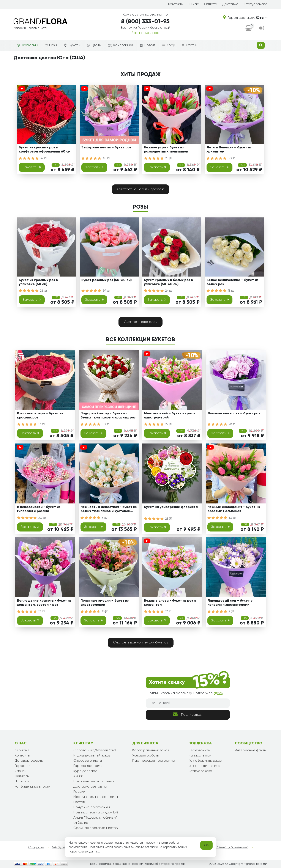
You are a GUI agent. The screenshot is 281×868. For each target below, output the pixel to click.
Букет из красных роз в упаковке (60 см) (38, 282)
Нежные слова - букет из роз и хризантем (170, 603)
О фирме (22, 750)
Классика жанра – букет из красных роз (40, 416)
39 (106, 291)
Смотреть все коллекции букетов (141, 643)
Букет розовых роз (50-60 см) (107, 280)
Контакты (176, 4)
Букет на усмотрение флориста (171, 507)
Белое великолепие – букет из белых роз (232, 282)
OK (206, 845)
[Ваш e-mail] (188, 703)
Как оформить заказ (205, 761)
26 (43, 291)
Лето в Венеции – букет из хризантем (229, 150)
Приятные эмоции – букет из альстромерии (105, 603)
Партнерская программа (154, 761)
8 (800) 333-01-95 (145, 22)
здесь (218, 693)
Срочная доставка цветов (96, 828)
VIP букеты (60, 848)
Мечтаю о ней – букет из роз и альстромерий (170, 416)
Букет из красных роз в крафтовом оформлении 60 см (45, 150)
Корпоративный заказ (151, 750)
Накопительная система (94, 782)
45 (106, 158)
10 (232, 518)
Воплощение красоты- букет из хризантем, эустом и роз (44, 603)
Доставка (230, 4)
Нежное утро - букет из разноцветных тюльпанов (166, 150)
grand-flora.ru (256, 864)
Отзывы (21, 771)
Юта (262, 18)
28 (169, 158)
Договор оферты (29, 761)
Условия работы (146, 756)
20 (42, 518)
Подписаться (188, 714)
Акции (78, 776)
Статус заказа (256, 4)
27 (169, 424)
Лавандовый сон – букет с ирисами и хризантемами (230, 603)
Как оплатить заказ (204, 766)
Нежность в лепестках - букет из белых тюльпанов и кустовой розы (109, 510)
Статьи (189, 45)
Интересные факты (251, 750)
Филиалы (22, 776)
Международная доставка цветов (96, 800)
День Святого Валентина (228, 848)
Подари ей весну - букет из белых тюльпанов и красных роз (108, 416)
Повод (147, 45)
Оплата (211, 4)
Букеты (72, 45)
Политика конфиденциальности (32, 784)
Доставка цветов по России (90, 789)
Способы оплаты (88, 761)
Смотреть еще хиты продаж (140, 189)
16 (105, 612)
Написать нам (200, 756)
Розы (51, 45)
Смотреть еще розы (140, 322)
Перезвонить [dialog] (199, 750)
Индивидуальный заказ (92, 756)
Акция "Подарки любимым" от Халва (95, 820)
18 (231, 291)
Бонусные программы (92, 807)
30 (232, 158)
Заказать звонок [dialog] (145, 33)
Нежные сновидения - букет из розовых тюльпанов (234, 509)
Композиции (121, 45)
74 (43, 158)
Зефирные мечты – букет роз (106, 148)
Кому (168, 45)
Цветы (94, 45)
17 (41, 424)
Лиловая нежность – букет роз (234, 414)
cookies (95, 843)
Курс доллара (85, 771)
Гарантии (23, 766)
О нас (194, 4)
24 (169, 291)
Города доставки (88, 766)
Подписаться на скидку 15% (96, 813)
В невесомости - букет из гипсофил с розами (39, 509)
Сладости (36, 848)
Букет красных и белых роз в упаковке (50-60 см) (168, 282)
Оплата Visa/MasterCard (95, 750)
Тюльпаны (28, 45)
